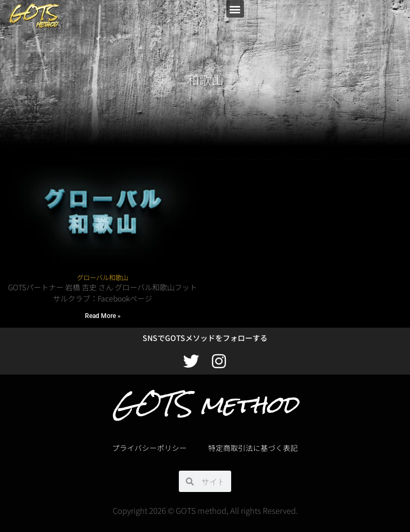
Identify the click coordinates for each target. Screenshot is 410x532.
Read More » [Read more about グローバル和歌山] (103, 316)
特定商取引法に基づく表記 (253, 448)
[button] (235, 9)
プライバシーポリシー (149, 448)
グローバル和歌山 (102, 277)
